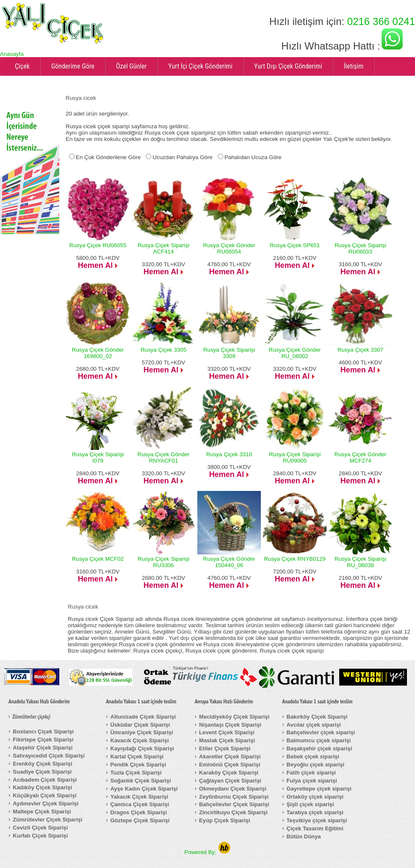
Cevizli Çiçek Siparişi (40, 828)
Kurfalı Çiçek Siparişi (40, 836)
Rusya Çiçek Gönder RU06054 (229, 248)
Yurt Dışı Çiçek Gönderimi (288, 66)
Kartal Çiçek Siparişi (137, 756)
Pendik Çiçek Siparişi (138, 765)
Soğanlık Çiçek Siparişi (141, 781)
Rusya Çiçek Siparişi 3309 (229, 353)
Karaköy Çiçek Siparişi (229, 773)
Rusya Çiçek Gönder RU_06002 (295, 353)
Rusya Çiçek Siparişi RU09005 (295, 457)
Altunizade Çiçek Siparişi (143, 717)
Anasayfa (12, 54)
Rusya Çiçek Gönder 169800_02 (98, 353)
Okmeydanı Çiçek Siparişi (233, 789)
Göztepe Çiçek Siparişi (140, 820)
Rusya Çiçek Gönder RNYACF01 (164, 457)
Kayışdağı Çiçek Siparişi (142, 748)
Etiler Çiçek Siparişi (225, 748)
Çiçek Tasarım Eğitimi (315, 828)
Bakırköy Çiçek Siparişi (317, 717)
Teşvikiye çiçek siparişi (317, 820)
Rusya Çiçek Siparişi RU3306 (163, 562)
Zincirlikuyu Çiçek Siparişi (233, 812)
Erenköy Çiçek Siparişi (42, 764)
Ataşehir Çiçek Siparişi (43, 748)
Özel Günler (131, 66)
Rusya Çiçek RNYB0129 (295, 559)
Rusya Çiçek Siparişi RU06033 (360, 248)
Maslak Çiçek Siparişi (227, 740)
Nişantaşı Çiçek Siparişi (230, 725)
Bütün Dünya (304, 836)
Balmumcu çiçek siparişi (319, 740)
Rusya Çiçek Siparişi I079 (98, 457)
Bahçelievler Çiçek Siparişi (234, 804)
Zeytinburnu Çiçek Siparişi (234, 797)
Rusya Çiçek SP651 (295, 245)
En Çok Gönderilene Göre (108, 157)
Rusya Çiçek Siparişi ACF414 (163, 248)
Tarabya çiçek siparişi (315, 812)
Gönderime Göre (73, 66)
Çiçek (22, 66)
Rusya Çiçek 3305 (163, 350)
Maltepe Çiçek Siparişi (42, 812)
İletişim (354, 66)
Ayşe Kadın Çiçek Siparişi (144, 789)
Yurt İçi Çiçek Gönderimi (200, 66)
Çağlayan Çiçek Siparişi (230, 781)
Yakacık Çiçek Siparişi (140, 797)
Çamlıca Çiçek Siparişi (140, 804)
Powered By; (207, 852)
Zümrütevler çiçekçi (31, 717)
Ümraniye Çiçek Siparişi (142, 732)
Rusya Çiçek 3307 (360, 350)
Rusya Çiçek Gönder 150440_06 (229, 562)
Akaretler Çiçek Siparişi (230, 756)
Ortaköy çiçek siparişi (315, 797)
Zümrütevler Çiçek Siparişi (47, 820)
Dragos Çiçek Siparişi (139, 812)
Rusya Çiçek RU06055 (98, 245)
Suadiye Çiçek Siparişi (42, 772)
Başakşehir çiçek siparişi (320, 748)
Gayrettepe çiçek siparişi (319, 789)
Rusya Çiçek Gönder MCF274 (361, 457)
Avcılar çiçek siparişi (314, 725)
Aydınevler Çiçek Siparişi (46, 803)
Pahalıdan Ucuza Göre (253, 157)
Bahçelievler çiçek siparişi (321, 732)
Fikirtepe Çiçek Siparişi (43, 740)
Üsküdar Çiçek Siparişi (140, 725)
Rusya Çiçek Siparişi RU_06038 (360, 562)
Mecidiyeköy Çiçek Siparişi (234, 717)
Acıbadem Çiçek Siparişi (45, 780)
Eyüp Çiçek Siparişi (225, 820)
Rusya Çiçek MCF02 (98, 559)
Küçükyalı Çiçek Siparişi (44, 795)
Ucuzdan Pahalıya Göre (183, 157)
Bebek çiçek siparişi (313, 756)
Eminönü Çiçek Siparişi (230, 765)
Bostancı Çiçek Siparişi (43, 732)
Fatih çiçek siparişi (311, 773)
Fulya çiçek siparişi (312, 781)
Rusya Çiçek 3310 (229, 454)
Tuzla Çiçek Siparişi (136, 773)
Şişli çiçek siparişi (310, 804)
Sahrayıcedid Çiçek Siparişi (49, 756)
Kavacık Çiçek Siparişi (140, 740)
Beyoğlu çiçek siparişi (316, 765)
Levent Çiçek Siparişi (227, 732)
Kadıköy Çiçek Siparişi (42, 787)
